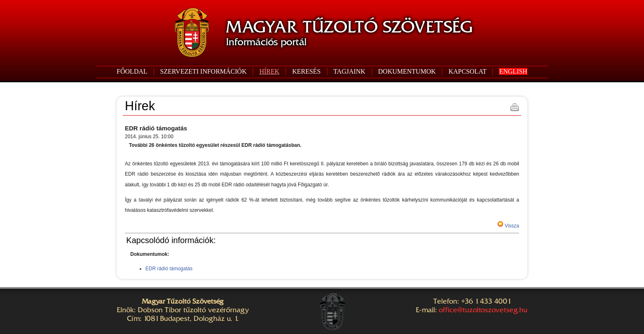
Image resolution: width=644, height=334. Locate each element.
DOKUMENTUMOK (407, 71)
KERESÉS (306, 71)
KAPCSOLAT (467, 71)
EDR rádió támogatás (169, 269)
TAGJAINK (350, 71)
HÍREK (269, 71)
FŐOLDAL (132, 71)
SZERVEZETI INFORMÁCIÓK (204, 71)
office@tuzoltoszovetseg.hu (483, 310)
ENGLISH (513, 71)
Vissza (511, 226)
